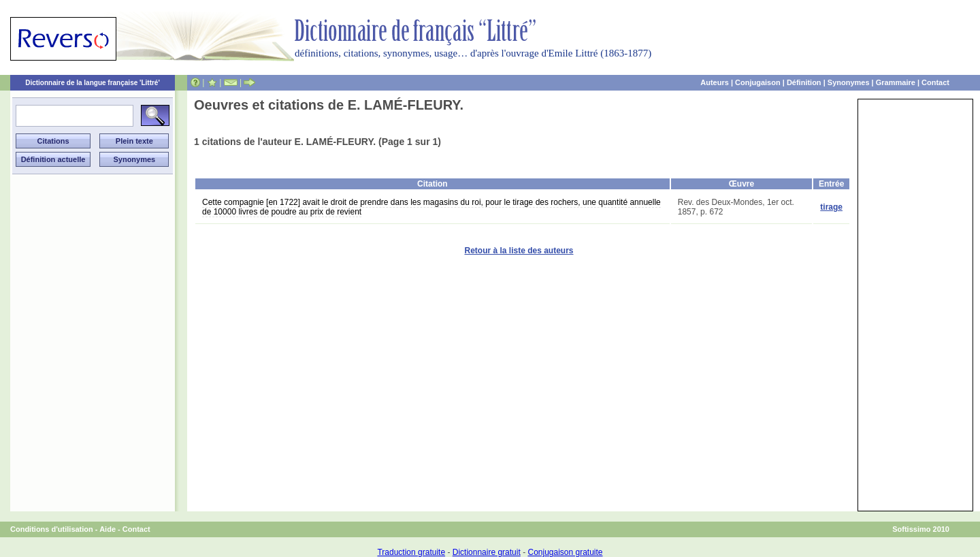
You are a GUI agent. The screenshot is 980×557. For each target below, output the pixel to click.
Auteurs (715, 82)
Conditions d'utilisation (52, 529)
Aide (108, 529)
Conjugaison (758, 82)
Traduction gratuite (411, 552)
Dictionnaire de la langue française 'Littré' (93, 83)
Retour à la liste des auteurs (519, 251)
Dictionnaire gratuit (487, 552)
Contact (935, 82)
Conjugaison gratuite (565, 552)
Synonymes (849, 82)
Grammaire (896, 82)
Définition (804, 82)
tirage (831, 207)
